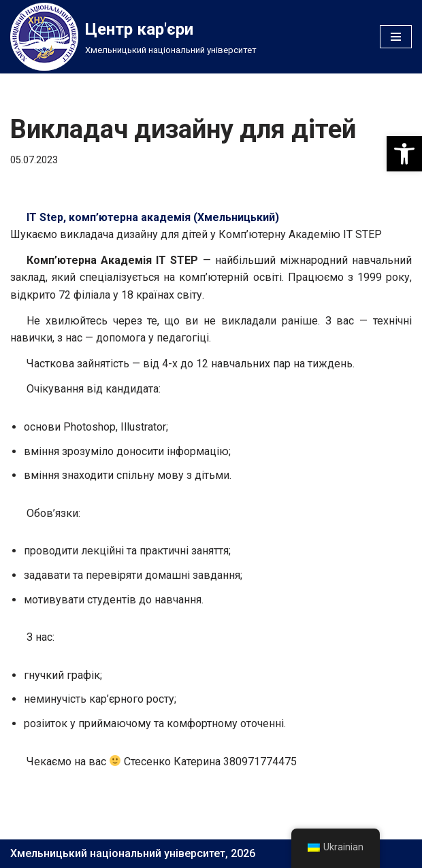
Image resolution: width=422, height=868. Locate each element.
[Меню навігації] (396, 37)
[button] (404, 154)
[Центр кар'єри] (133, 37)
